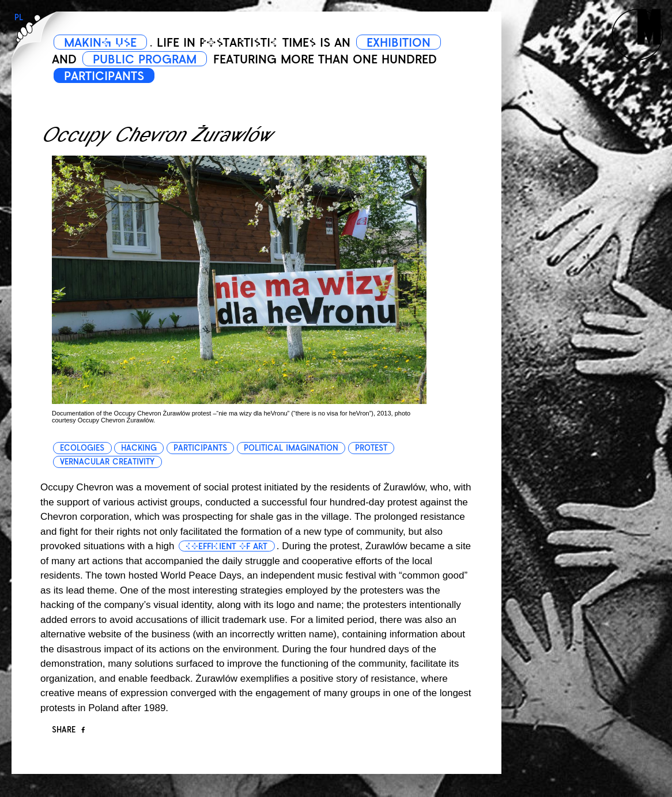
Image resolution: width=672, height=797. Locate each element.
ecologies (82, 448)
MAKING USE (100, 43)
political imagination (291, 448)
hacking (139, 448)
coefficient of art (226, 546)
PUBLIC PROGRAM (145, 59)
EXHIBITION (399, 43)
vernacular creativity (107, 462)
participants (200, 448)
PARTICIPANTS (104, 76)
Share (68, 730)
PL (19, 18)
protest (371, 448)
